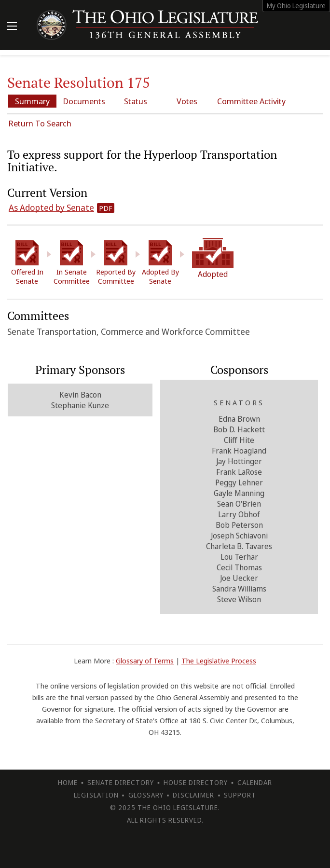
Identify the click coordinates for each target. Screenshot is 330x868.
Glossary (146, 795)
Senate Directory (121, 782)
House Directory (196, 782)
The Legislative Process (219, 661)
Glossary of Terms (145, 661)
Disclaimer (193, 795)
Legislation (96, 795)
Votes (187, 101)
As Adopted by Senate (51, 207)
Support (240, 795)
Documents (84, 101)
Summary (32, 101)
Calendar (255, 782)
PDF (106, 208)
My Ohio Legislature (296, 6)
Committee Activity (251, 101)
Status (136, 101)
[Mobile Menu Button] (12, 27)
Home (68, 782)
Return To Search (40, 123)
